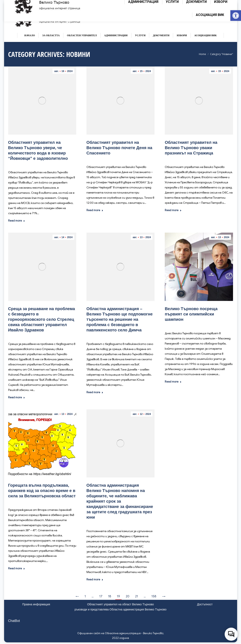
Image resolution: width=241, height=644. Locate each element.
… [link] (93, 596)
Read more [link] (17, 221)
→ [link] (164, 596)
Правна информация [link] (36, 604)
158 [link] (154, 596)
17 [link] (101, 596)
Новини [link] (43, 164)
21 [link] (137, 596)
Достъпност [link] (205, 604)
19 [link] (118, 596)
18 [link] (110, 596)
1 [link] (85, 596)
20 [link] (128, 596)
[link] (236, 16)
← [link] (77, 596)
